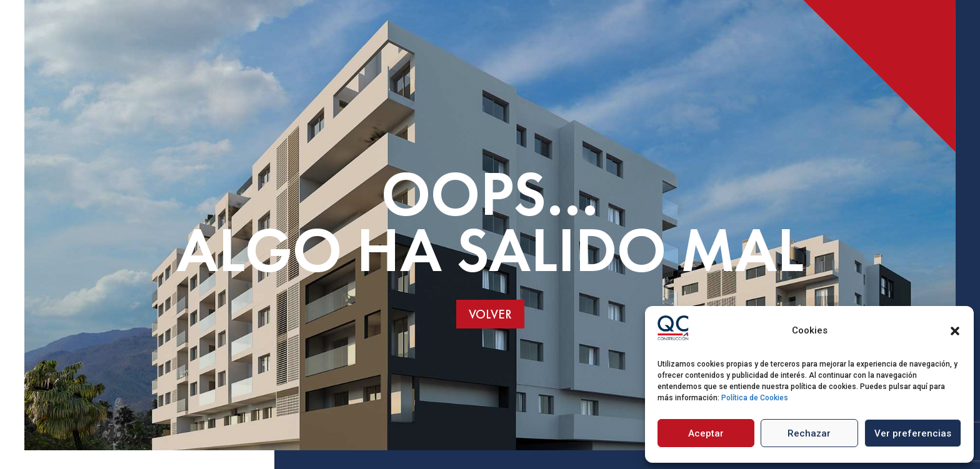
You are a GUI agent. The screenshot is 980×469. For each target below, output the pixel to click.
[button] (955, 331)
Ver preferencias (913, 433)
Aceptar (706, 433)
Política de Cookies (755, 398)
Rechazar (809, 433)
